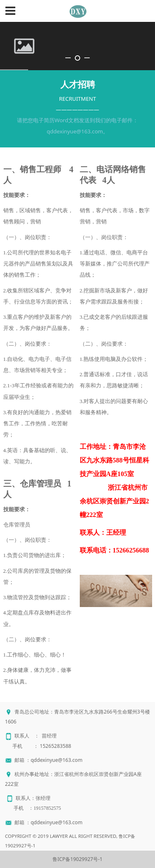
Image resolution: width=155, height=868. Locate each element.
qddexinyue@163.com (56, 760)
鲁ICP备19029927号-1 (77, 859)
